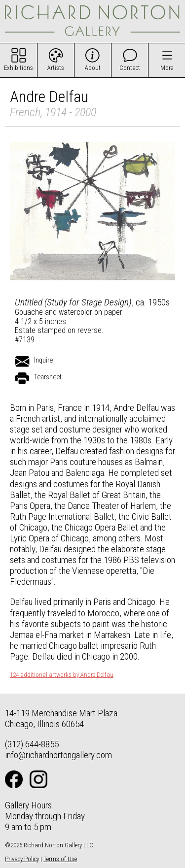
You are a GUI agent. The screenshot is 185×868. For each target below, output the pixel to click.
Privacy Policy (22, 859)
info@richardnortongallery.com (58, 755)
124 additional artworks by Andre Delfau (62, 675)
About (93, 68)
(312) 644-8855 (32, 744)
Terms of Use (60, 859)
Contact (130, 68)
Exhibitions (18, 68)
